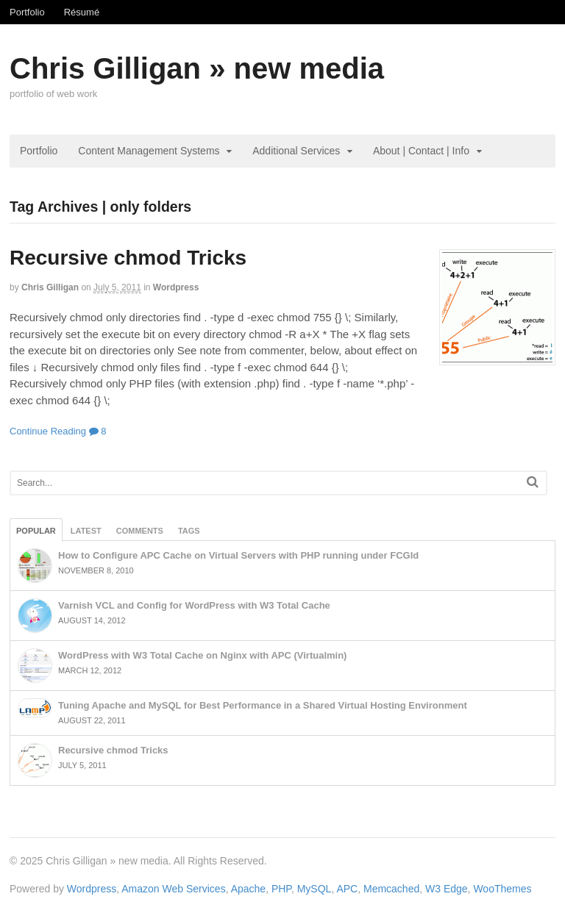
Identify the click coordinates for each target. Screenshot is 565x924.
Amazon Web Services (173, 889)
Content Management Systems (149, 151)
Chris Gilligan (50, 287)
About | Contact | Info (421, 151)
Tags (189, 531)
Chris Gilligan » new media (197, 68)
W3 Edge (447, 889)
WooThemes (502, 889)
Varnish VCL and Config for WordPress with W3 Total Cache (194, 605)
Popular (36, 531)
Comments (140, 531)
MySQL (315, 889)
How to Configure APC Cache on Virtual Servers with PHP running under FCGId (238, 555)
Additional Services (296, 151)
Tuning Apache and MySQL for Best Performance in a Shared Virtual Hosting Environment (263, 705)
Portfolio (27, 12)
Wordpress (176, 287)
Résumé (82, 12)
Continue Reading (48, 431)
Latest (86, 531)
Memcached (391, 889)
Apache (248, 889)
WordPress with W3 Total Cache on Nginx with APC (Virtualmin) (202, 655)
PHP (281, 889)
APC (347, 889)
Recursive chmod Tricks (128, 258)
